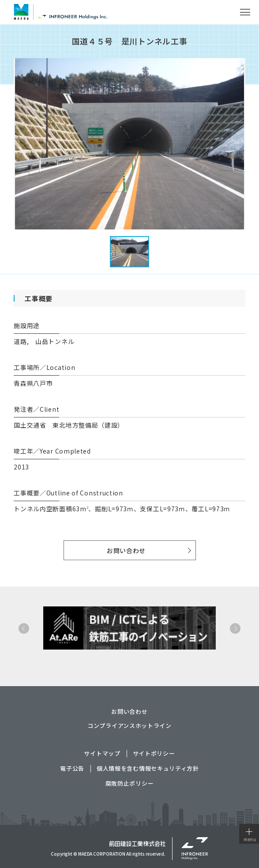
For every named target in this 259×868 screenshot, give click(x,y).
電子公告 (72, 769)
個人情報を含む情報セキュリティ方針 (148, 769)
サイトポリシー (154, 754)
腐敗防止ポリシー (130, 784)
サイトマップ (102, 754)
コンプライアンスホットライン (129, 726)
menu (250, 835)
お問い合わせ (126, 550)
